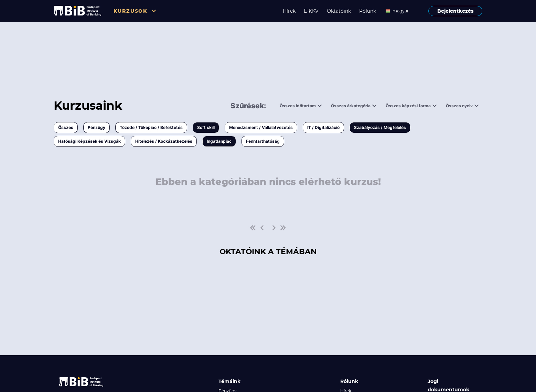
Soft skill (206, 127)
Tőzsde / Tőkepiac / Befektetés (151, 127)
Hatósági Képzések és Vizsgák (89, 141)
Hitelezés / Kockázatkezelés (164, 141)
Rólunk (368, 11)
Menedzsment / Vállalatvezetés (261, 127)
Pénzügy (97, 127)
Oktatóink (339, 11)
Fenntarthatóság (263, 141)
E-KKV (311, 11)
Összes (66, 127)
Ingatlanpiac (219, 141)
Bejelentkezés (455, 11)
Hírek (289, 11)
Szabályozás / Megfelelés (380, 127)
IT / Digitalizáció (323, 127)
